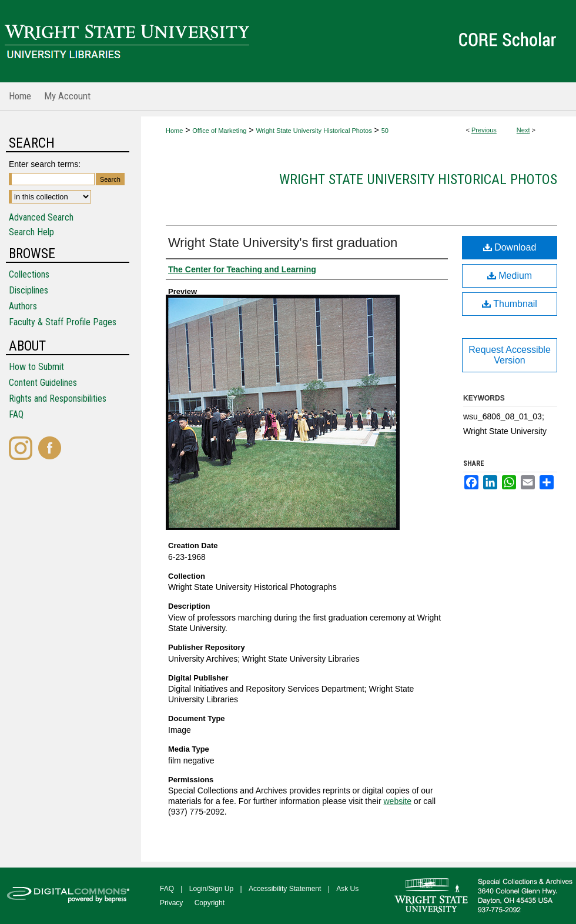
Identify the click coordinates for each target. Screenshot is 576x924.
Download (510, 247)
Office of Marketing (219, 131)
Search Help (31, 232)
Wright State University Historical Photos (314, 131)
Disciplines (29, 290)
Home (174, 131)
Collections (29, 274)
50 (385, 131)
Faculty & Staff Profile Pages (63, 322)
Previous (484, 130)
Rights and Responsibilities (58, 398)
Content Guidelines (43, 383)
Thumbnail (510, 304)
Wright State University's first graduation (283, 243)
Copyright (210, 903)
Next (523, 130)
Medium (510, 276)
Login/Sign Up (211, 889)
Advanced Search (41, 217)
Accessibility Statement (285, 889)
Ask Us (347, 889)
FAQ (16, 414)
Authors (23, 306)
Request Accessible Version (510, 355)
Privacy (171, 903)
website (397, 801)
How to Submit (36, 367)
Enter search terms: (45, 164)
